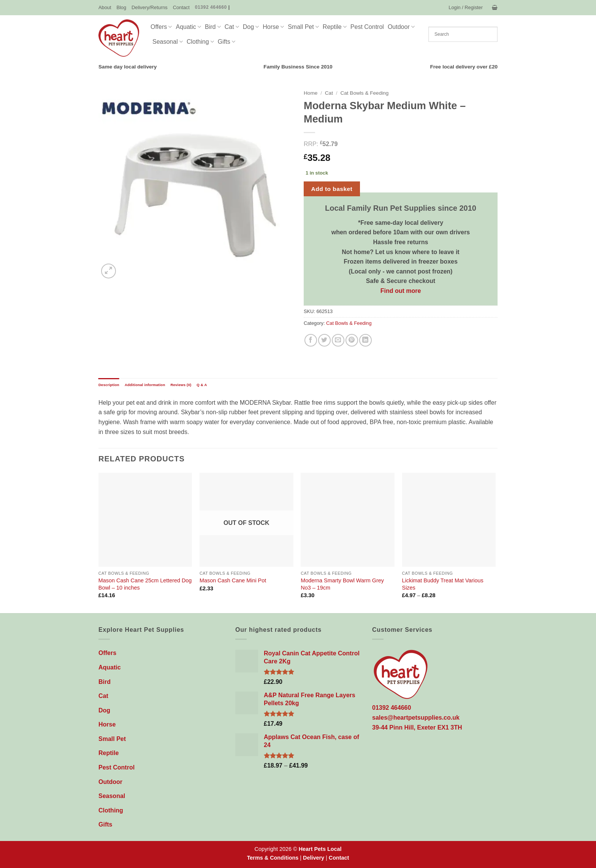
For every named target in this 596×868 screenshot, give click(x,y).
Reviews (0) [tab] (181, 385)
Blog (121, 7)
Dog (251, 27)
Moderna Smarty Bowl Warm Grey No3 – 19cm (342, 584)
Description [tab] (109, 385)
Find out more (401, 291)
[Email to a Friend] (338, 340)
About (105, 7)
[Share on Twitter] (324, 340)
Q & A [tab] (202, 385)
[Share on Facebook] (311, 340)
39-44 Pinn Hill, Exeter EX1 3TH (417, 727)
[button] (466, 8)
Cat (232, 27)
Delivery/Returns (150, 7)
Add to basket (332, 189)
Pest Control (367, 27)
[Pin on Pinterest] (352, 340)
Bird (213, 27)
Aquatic (188, 27)
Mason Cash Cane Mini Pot (233, 580)
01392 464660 (211, 7)
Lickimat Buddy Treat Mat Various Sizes (443, 584)
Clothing (200, 42)
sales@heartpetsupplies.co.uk (416, 718)
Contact (181, 7)
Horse (273, 27)
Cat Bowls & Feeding (364, 93)
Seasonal (168, 42)
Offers (161, 27)
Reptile (335, 27)
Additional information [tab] (145, 385)
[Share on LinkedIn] (365, 340)
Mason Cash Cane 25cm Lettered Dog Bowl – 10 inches (145, 584)
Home (311, 93)
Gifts (227, 42)
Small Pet (303, 27)
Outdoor (401, 27)
